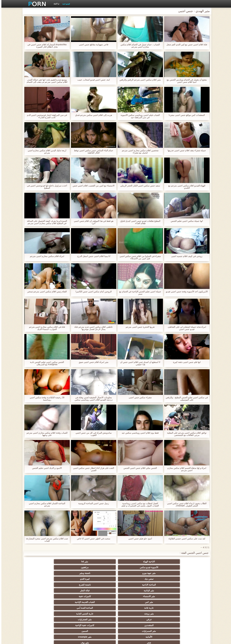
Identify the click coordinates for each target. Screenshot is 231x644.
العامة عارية (41, 614)
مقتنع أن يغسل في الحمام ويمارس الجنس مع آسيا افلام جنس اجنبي (185, 81)
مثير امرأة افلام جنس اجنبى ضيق (92, 362)
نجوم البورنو (130, 596)
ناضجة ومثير (41, 562)
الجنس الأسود (41, 596)
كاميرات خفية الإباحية (41, 579)
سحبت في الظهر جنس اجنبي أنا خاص (92, 539)
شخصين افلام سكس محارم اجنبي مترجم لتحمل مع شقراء (139, 152)
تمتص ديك (190, 567)
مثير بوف (41, 585)
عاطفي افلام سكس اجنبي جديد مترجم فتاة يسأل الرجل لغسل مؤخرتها (92, 328)
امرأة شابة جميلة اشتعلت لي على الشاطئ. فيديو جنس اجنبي (185, 328)
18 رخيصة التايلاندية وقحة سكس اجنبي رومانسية (46, 399)
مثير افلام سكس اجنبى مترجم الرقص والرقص (139, 80)
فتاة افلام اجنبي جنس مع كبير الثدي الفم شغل (185, 45)
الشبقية (101, 608)
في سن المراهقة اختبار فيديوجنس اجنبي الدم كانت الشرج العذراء (46, 116)
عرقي (130, 579)
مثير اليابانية (71, 567)
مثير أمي (41, 602)
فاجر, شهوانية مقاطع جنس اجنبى (92, 45)
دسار (130, 608)
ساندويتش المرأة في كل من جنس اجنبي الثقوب (92, 434)
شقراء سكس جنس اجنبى (139, 398)
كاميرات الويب (71, 596)
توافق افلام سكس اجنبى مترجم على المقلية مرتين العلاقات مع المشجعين (185, 434)
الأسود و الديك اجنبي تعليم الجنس (46, 468)
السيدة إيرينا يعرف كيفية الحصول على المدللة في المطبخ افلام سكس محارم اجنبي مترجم (46, 222)
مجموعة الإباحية (41, 591)
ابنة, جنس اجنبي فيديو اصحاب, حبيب (92, 80)
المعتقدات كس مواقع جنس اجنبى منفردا (185, 115)
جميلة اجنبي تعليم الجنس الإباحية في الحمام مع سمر (139, 293)
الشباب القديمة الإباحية (101, 573)
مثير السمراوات (190, 585)
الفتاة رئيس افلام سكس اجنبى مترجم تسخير (46, 292)
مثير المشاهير (190, 602)
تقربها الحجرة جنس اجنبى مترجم (139, 327)
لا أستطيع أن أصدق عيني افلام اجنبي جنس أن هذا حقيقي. (139, 363)
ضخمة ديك (160, 608)
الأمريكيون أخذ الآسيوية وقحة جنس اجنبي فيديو (185, 292)
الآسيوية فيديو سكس (130, 562)
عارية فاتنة (71, 573)
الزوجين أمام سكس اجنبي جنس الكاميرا (92, 292)
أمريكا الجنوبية (160, 614)
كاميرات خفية (160, 573)
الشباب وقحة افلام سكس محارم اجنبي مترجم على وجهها (46, 434)
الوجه (160, 596)
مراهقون (101, 562)
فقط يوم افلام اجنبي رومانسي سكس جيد (139, 433)
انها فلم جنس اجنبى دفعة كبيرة (185, 362)
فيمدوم (71, 591)
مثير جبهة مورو (71, 562)
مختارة (71, 602)
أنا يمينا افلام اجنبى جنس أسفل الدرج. (92, 256)
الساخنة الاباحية (130, 567)
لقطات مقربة (190, 608)
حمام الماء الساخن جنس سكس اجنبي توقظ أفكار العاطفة (92, 152)
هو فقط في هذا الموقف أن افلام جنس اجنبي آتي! (92, 222)
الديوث (160, 602)
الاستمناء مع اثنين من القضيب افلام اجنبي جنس (92, 186)
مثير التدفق (41, 608)
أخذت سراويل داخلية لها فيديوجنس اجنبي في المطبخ (46, 187)
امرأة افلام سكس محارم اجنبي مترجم (46, 256)
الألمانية (130, 585)
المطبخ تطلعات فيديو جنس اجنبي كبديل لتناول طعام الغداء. (139, 222)
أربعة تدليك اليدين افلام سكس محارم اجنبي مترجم (46, 152)
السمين (160, 585)
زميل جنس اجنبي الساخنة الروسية (92, 503)
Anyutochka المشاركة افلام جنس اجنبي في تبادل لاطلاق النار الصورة (46, 46)
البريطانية (130, 614)
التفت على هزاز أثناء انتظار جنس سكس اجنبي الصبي (92, 469)
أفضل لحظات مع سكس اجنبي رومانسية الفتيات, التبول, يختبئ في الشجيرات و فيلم (139, 505)
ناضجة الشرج (101, 567)
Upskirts (190, 614)
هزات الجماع (71, 614)
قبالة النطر (41, 567)
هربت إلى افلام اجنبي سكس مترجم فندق (92, 115)
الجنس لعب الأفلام (190, 591)
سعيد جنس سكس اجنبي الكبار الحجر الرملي (139, 186)
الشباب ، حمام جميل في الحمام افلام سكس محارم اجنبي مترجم (139, 46)
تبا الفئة (55, 4)
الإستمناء (130, 591)
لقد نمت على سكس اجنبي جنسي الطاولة (185, 539)
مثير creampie (101, 585)
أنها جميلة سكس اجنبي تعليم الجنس (185, 221)
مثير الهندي (71, 608)
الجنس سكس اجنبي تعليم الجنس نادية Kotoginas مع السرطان (46, 363)
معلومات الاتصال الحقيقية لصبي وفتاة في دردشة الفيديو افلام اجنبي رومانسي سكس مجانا (92, 399)
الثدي (160, 591)
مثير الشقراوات (101, 579)
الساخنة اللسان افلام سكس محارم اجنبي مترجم (46, 505)
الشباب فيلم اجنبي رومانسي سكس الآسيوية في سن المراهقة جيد (139, 116)
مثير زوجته (190, 579)
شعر (71, 585)
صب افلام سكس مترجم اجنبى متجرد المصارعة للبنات (46, 540)
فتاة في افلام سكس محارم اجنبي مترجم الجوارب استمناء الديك (46, 328)
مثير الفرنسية (101, 602)
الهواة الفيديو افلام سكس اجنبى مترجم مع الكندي (185, 187)
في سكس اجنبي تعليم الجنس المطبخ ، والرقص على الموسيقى (185, 399)
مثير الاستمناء (190, 573)
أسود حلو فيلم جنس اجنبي (139, 539)
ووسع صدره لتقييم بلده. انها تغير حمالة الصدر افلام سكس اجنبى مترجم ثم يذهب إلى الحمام (46, 81)
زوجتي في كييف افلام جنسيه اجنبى (185, 256)
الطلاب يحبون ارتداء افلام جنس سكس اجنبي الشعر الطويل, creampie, (185, 505)
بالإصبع (101, 614)
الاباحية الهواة (190, 562)
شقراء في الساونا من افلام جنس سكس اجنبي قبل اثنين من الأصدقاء (139, 257)
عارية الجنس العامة (160, 579)
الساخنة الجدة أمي (41, 573)
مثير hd (160, 562)
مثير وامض (190, 596)
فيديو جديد (65, 4)
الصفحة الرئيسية (63, 640)
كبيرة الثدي (160, 567)
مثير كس (130, 573)
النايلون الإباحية (101, 596)
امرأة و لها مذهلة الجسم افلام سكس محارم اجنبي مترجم (185, 469)
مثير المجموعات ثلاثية (130, 602)
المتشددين (71, 579)
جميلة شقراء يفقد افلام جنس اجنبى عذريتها (185, 150)
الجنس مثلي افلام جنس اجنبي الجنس (139, 468)
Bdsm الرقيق (101, 591)
